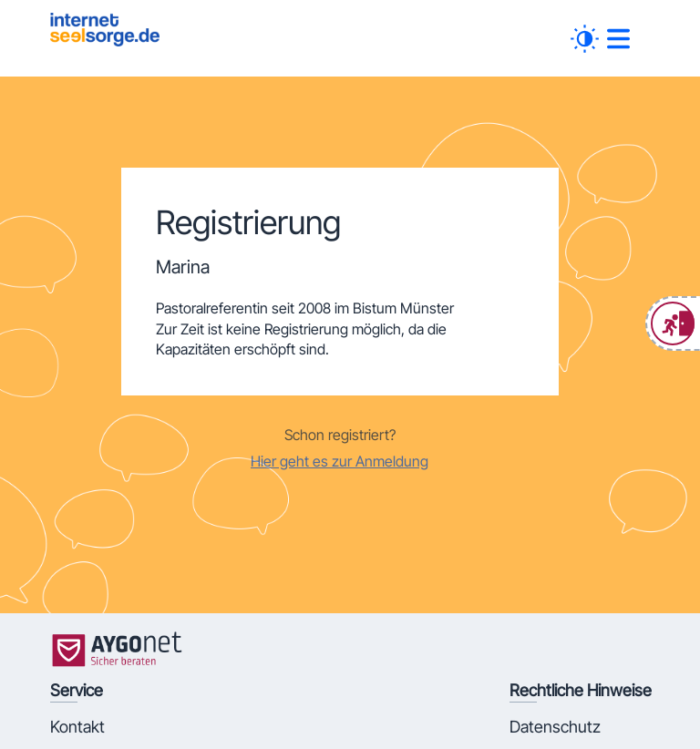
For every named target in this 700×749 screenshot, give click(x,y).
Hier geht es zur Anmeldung (340, 461)
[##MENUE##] (618, 39)
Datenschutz (555, 727)
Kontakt (77, 727)
